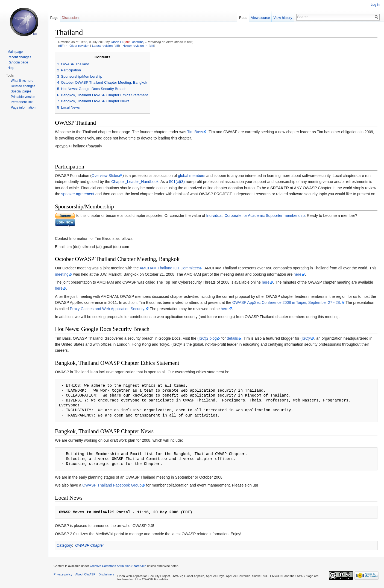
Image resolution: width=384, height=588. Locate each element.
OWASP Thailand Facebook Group (112, 485)
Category (64, 545)
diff (61, 46)
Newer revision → (135, 46)
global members (192, 176)
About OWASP (86, 574)
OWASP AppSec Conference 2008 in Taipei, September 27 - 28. (287, 302)
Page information (23, 107)
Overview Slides (105, 176)
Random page (18, 62)
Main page (15, 52)
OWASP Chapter (90, 545)
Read (243, 18)
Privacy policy (63, 574)
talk (127, 42)
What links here (22, 81)
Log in (375, 5)
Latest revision (102, 46)
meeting (62, 274)
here (297, 274)
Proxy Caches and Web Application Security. (107, 309)
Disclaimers (106, 574)
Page (54, 18)
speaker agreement (78, 194)
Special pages (21, 91)
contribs (138, 42)
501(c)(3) (177, 182)
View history (283, 18)
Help (11, 68)
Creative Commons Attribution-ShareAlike (118, 566)
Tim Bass (195, 132)
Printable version (23, 97)
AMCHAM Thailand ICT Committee (169, 268)
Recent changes (19, 57)
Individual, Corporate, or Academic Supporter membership (255, 216)
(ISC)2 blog (207, 338)
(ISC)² (305, 338)
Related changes (23, 86)
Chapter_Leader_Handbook (135, 182)
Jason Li (117, 42)
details (232, 338)
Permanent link (22, 102)
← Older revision (77, 46)
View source (260, 18)
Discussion (70, 18)
